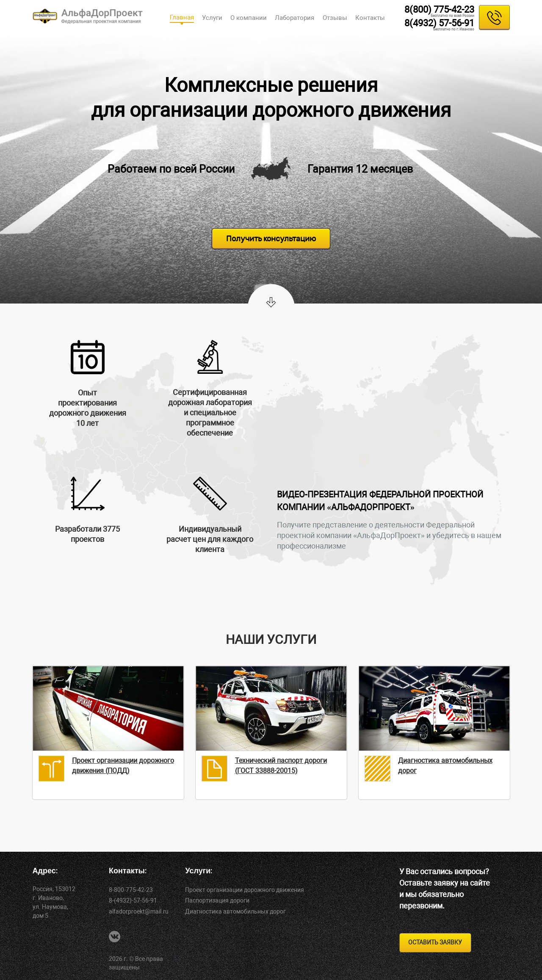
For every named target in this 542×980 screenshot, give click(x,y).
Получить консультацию (271, 239)
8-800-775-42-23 (131, 890)
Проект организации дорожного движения (245, 890)
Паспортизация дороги (217, 900)
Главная (182, 17)
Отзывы (335, 18)
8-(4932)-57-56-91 (133, 900)
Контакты (370, 18)
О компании (249, 18)
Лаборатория (295, 18)
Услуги (212, 18)
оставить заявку (435, 942)
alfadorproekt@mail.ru (139, 911)
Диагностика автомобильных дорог (235, 911)
